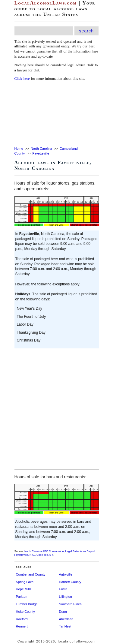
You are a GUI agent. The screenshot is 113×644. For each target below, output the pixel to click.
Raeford (22, 619)
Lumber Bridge (27, 604)
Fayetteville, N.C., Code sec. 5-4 (34, 555)
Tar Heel (65, 626)
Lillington (66, 597)
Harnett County (70, 582)
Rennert (22, 626)
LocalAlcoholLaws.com (46, 3)
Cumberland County (31, 574)
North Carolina (41, 149)
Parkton (22, 597)
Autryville (66, 574)
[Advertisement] (56, 114)
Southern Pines (70, 604)
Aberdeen (66, 619)
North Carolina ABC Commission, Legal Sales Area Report (60, 551)
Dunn (63, 612)
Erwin (63, 589)
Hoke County (26, 612)
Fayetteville (41, 153)
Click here (22, 79)
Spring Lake (25, 582)
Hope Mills (24, 589)
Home (19, 149)
